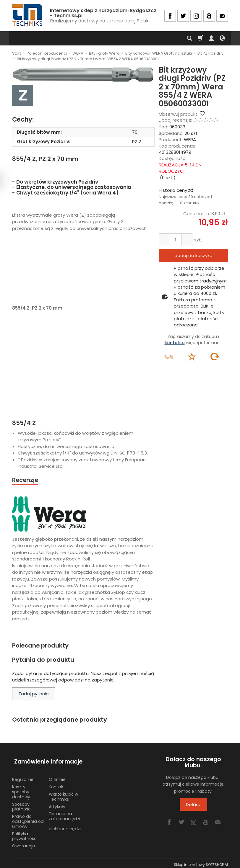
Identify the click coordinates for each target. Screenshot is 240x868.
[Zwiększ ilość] (164, 240)
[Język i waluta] (222, 38)
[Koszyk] (200, 38)
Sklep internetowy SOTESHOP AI (201, 862)
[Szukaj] (189, 38)
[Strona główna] (28, 15)
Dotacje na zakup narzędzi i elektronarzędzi (65, 818)
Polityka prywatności (25, 833)
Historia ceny (176, 190)
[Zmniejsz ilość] (185, 240)
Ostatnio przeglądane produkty (61, 721)
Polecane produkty (42, 646)
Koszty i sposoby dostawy (21, 789)
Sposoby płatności (22, 804)
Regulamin (23, 777)
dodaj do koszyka (193, 255)
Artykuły (57, 804)
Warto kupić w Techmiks (63, 794)
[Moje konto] (211, 38)
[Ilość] (174, 240)
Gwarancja (24, 843)
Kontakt (57, 784)
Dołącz (193, 806)
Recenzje (26, 480)
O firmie (57, 777)
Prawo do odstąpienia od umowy (28, 819)
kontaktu (175, 343)
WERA (190, 139)
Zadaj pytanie (34, 695)
